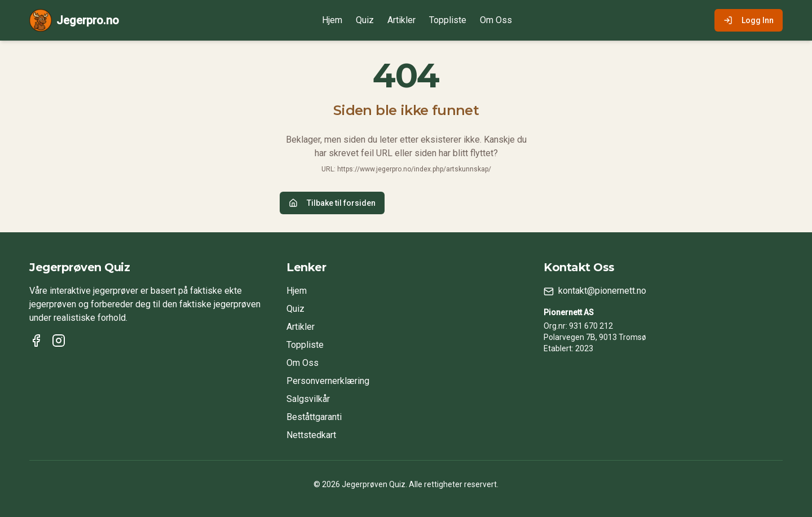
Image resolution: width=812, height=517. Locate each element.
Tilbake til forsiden (332, 203)
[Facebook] (36, 341)
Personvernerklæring (328, 381)
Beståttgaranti (314, 417)
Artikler (401, 20)
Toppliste (448, 20)
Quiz (365, 20)
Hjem (332, 20)
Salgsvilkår (308, 399)
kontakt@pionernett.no (602, 291)
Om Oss (496, 20)
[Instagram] (59, 341)
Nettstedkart (311, 435)
